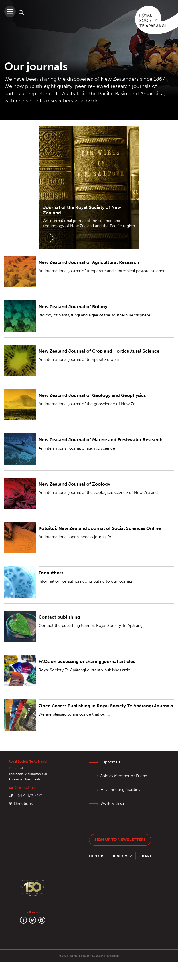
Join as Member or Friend (124, 776)
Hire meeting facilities (120, 790)
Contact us (25, 788)
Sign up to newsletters (120, 840)
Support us (110, 762)
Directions (23, 804)
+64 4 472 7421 (29, 796)
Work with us (112, 803)
